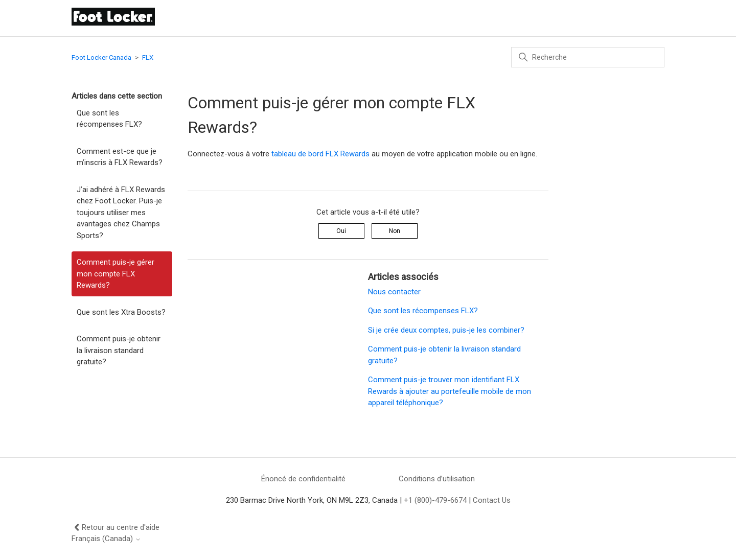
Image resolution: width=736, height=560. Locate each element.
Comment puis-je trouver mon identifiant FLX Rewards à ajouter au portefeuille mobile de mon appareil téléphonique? (450, 391)
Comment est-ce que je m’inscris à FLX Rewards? (120, 157)
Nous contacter (394, 292)
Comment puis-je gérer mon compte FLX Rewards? (116, 274)
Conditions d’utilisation (437, 479)
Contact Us (492, 500)
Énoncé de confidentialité (303, 479)
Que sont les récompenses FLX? (109, 119)
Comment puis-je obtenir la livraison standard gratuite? (119, 350)
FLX (148, 57)
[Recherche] (588, 57)
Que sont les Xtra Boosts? (121, 312)
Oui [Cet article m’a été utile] (341, 231)
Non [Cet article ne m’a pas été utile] (395, 231)
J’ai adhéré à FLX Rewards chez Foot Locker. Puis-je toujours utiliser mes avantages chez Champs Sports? (121, 213)
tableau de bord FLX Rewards (320, 154)
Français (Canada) (106, 539)
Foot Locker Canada (101, 57)
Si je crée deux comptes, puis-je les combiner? (446, 330)
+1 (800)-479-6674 (435, 500)
